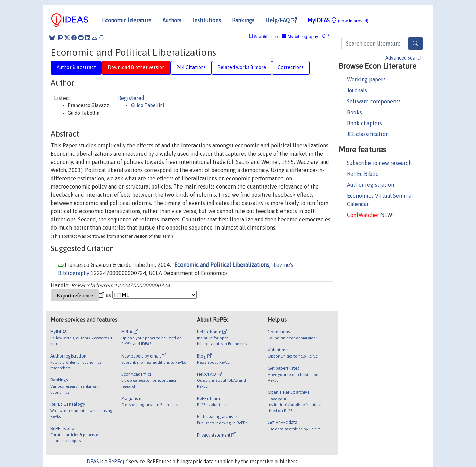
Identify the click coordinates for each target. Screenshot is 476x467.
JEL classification (368, 134)
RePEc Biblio (363, 174)
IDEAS (92, 462)
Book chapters (365, 123)
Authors (172, 20)
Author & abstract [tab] (76, 67)
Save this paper (266, 37)
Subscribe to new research (379, 163)
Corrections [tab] (291, 67)
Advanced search (404, 58)
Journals (357, 90)
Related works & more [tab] (242, 67)
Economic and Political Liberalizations (222, 265)
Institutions (207, 20)
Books (354, 112)
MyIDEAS (338, 20)
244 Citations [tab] (191, 67)
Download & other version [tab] (136, 67)
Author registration (371, 185)
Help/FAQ (281, 20)
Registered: (131, 98)
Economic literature (127, 20)
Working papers (366, 79)
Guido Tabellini (148, 105)
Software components (374, 101)
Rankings (243, 20)
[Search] (415, 43)
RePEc (118, 462)
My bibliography (300, 36)
